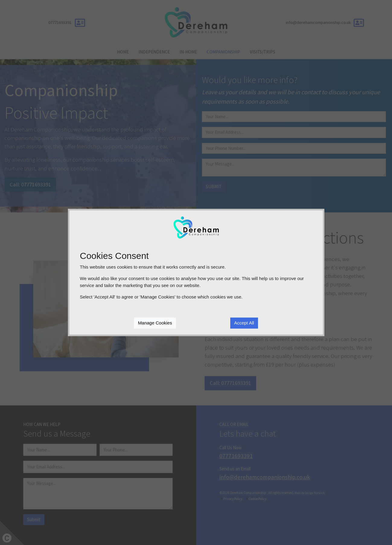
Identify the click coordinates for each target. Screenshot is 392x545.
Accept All (244, 323)
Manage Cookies (155, 323)
